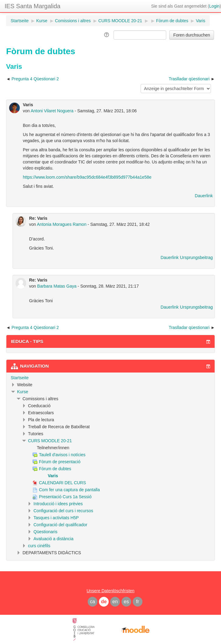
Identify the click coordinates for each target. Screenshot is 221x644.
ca (93, 602)
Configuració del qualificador (60, 525)
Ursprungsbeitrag (196, 257)
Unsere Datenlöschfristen (110, 591)
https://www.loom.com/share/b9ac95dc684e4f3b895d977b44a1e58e (87, 177)
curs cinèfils (39, 546)
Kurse (23, 392)
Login (214, 6)
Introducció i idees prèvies (58, 504)
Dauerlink (204, 196)
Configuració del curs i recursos (63, 511)
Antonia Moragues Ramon (62, 224)
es (126, 602)
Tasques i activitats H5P (56, 518)
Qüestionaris (46, 532)
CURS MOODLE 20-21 (50, 441)
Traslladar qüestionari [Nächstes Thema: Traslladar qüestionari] (189, 79)
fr (138, 602)
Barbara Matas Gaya (57, 286)
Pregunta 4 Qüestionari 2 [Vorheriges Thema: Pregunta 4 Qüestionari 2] (35, 79)
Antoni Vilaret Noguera (52, 111)
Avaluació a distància (53, 539)
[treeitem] (111, 378)
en (115, 602)
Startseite (20, 378)
